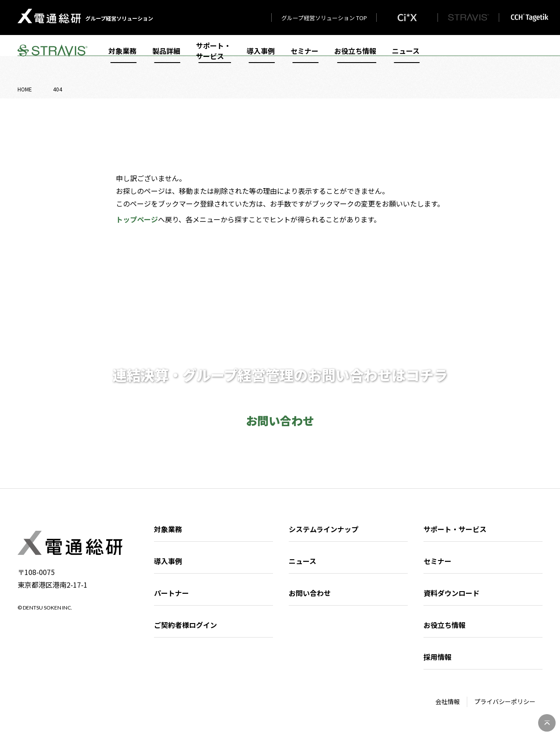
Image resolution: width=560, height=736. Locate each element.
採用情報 (437, 657)
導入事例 (261, 58)
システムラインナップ (324, 529)
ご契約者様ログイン (185, 625)
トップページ (137, 219)
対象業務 (122, 58)
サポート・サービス (213, 58)
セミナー (304, 58)
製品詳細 (166, 58)
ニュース (406, 58)
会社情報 (448, 701)
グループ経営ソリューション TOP (324, 18)
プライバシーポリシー (505, 701)
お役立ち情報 (355, 58)
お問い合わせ (310, 593)
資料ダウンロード (451, 593)
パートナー (171, 593)
